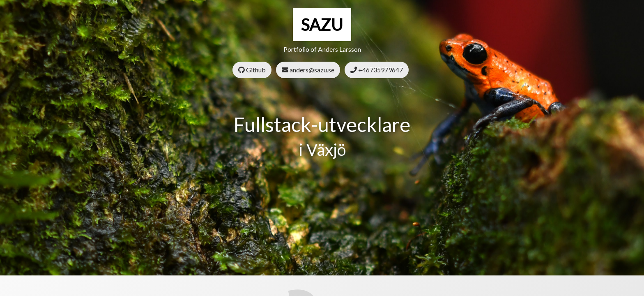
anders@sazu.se (308, 70)
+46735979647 (377, 70)
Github (252, 70)
